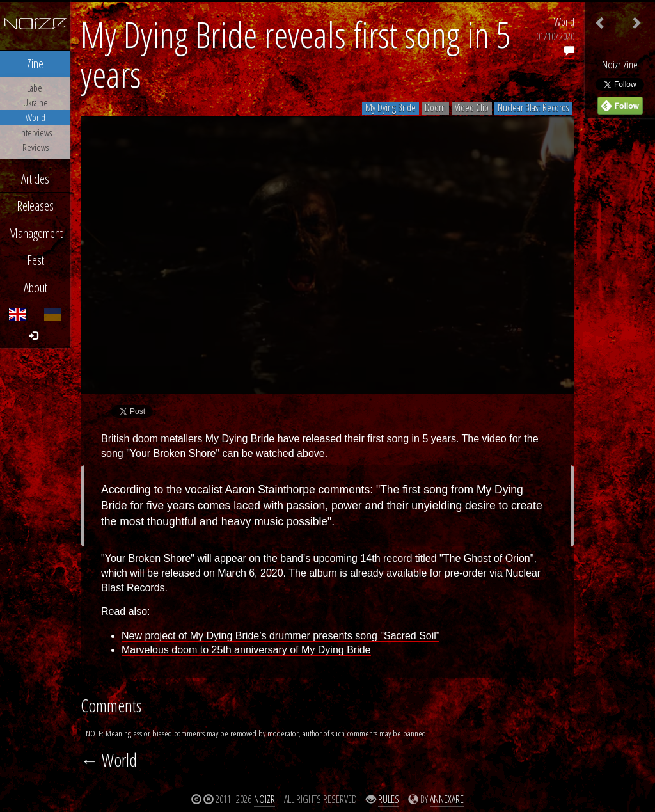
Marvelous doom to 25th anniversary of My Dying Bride (246, 650)
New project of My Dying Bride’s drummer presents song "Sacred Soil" (280, 636)
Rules (389, 799)
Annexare (447, 799)
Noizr (264, 799)
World (564, 22)
